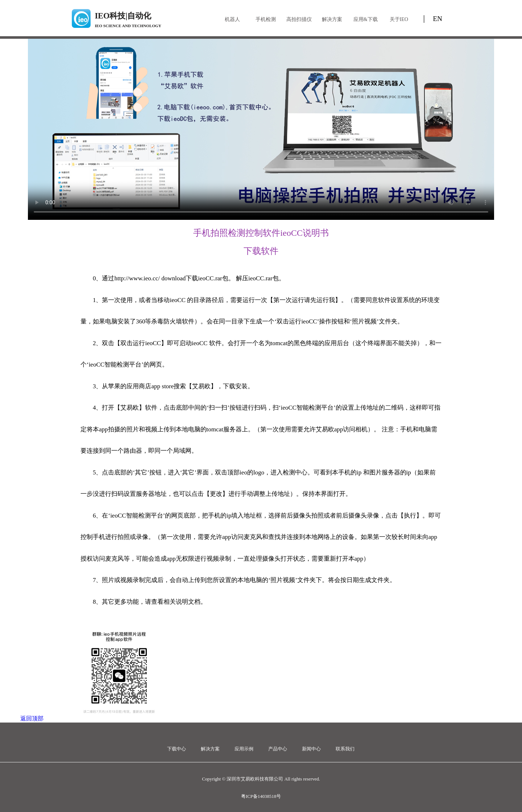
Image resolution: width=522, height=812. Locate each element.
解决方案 (332, 19)
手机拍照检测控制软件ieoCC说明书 (261, 233)
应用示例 (244, 749)
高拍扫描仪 (299, 19)
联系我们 (345, 749)
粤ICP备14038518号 (261, 796)
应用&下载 (366, 19)
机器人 (232, 19)
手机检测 (266, 19)
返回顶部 (32, 718)
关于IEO (399, 19)
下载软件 (261, 251)
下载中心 (177, 749)
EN (438, 19)
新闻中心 (311, 749)
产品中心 (278, 749)
